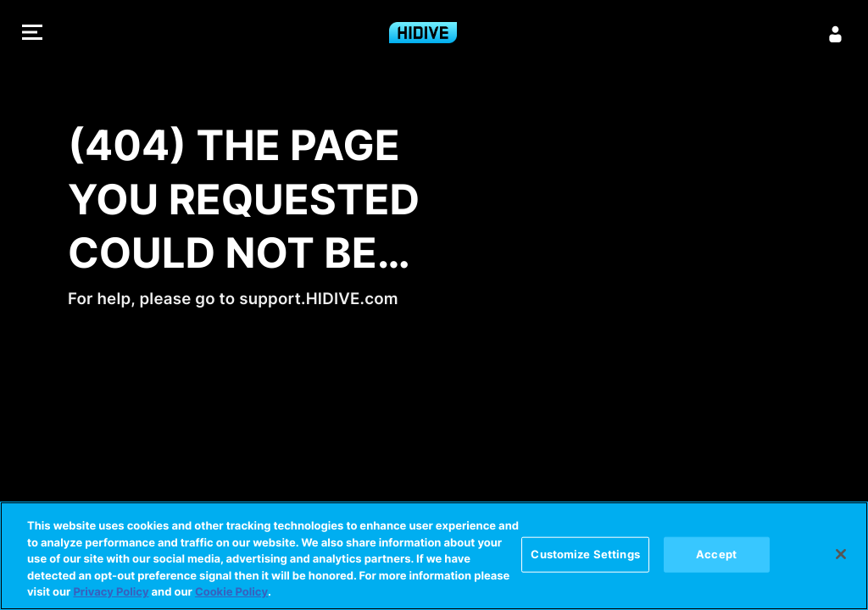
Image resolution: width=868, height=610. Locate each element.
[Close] (841, 554)
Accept (716, 554)
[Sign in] (836, 34)
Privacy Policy (111, 592)
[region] (434, 556)
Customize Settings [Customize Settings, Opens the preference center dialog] (585, 554)
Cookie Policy (231, 592)
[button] (32, 34)
